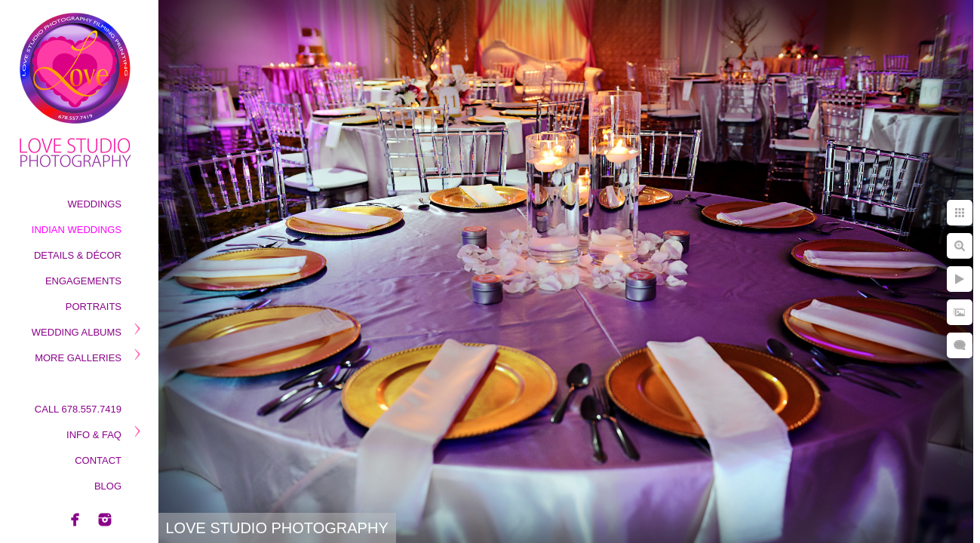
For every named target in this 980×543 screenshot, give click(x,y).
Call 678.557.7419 (78, 409)
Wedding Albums (77, 332)
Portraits (94, 307)
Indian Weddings (77, 230)
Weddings (95, 204)
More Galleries (78, 358)
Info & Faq (94, 435)
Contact (98, 460)
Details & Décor (78, 255)
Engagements (83, 281)
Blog (108, 486)
